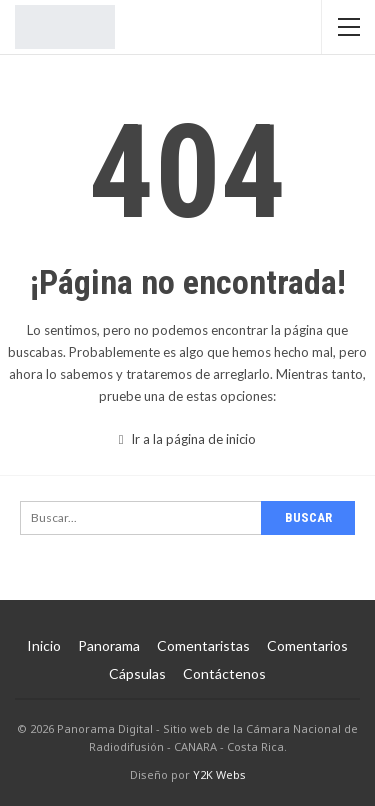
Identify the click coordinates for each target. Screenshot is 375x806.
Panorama (109, 645)
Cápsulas (137, 673)
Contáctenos (224, 673)
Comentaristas (203, 645)
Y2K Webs (219, 774)
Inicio (44, 645)
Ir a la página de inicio (188, 439)
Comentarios (307, 645)
